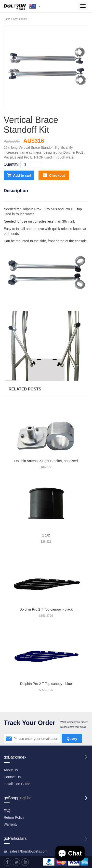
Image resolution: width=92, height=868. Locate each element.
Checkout (54, 175)
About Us (11, 770)
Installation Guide (17, 784)
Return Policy (14, 817)
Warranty (11, 824)
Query (72, 739)
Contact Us (12, 777)
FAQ (7, 811)
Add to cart (19, 175)
